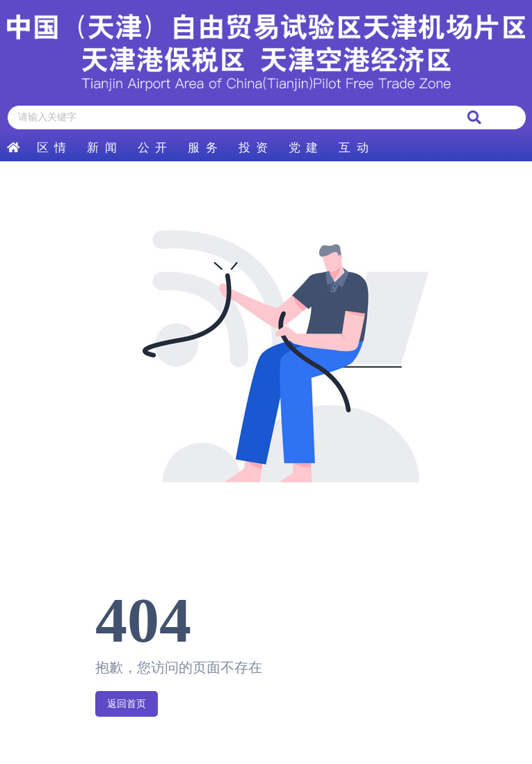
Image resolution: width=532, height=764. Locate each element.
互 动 (353, 148)
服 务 (202, 148)
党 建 (303, 148)
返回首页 (127, 704)
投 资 (253, 148)
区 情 (51, 148)
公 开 (152, 148)
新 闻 (102, 148)
